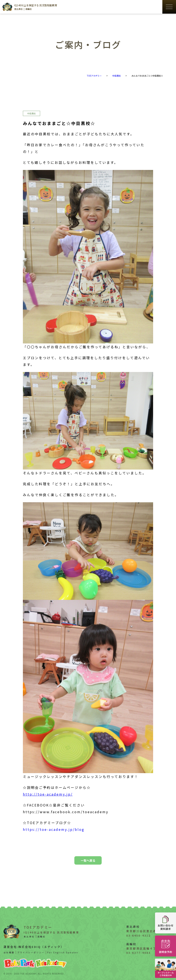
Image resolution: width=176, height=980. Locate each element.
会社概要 (9, 952)
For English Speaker (63, 952)
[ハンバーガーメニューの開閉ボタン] (169, 7)
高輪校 (29, 9)
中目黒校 (32, 113)
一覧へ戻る (88, 860)
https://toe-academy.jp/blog (54, 829)
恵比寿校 (18, 9)
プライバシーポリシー (31, 952)
